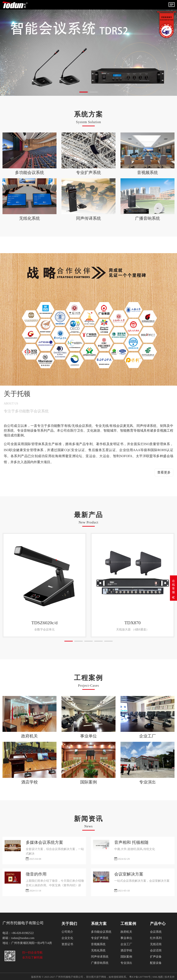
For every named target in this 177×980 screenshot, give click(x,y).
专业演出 (126, 963)
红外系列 (156, 938)
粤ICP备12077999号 (140, 977)
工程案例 (128, 924)
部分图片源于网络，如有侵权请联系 (106, 977)
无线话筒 (156, 944)
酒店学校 (126, 950)
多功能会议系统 (101, 932)
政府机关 (126, 932)
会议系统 (156, 932)
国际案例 (126, 957)
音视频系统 (98, 944)
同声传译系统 (100, 957)
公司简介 (67, 932)
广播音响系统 (100, 963)
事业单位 (126, 938)
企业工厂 (126, 944)
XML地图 (158, 977)
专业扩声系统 (100, 938)
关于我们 (69, 924)
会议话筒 (156, 950)
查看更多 (164, 472)
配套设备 (156, 963)
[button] (84, 92)
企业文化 (67, 938)
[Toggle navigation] (172, 5)
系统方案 (99, 924)
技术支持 (170, 977)
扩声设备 (156, 957)
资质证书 (67, 944)
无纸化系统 (98, 950)
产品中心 (158, 924)
